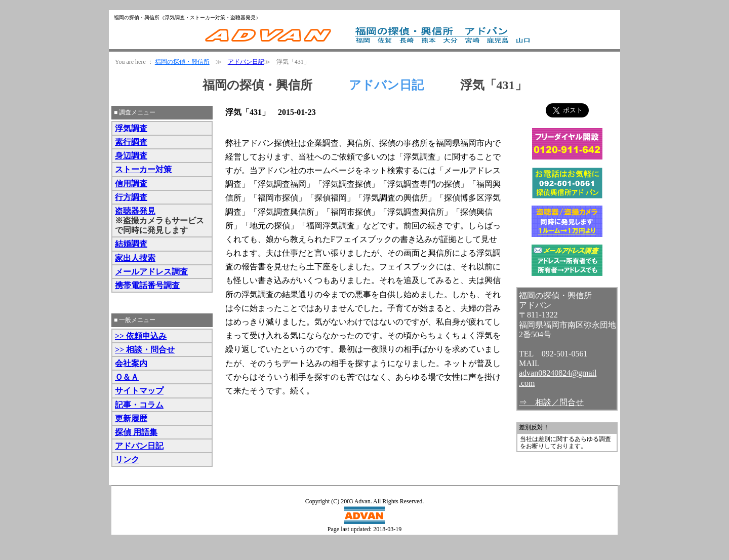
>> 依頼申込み (141, 336)
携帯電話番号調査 (147, 285)
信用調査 (131, 184)
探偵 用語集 (136, 432)
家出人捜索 (135, 258)
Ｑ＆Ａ (127, 377)
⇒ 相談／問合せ (551, 402)
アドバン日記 (246, 62)
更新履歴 (131, 418)
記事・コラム (139, 405)
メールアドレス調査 (151, 272)
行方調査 (131, 197)
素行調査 (131, 142)
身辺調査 (131, 156)
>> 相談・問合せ (145, 350)
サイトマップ (139, 391)
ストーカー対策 (143, 169)
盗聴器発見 (135, 211)
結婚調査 (131, 244)
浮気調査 (131, 128)
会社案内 (131, 363)
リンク (127, 459)
